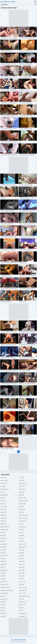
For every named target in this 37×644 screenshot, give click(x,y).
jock (3, 605)
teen (21, 579)
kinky (3, 611)
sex (21, 556)
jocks (3, 608)
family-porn (4, 556)
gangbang (4, 570)
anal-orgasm (5, 489)
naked (21, 506)
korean (3, 616)
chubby (3, 515)
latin (21, 478)
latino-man (23, 483)
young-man (23, 613)
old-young (23, 521)
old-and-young (24, 515)
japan (3, 596)
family (3, 553)
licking (22, 486)
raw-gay (22, 544)
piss (21, 533)
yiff (21, 611)
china (3, 509)
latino (22, 480)
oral (21, 524)
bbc (3, 498)
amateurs (4, 483)
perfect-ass (23, 527)
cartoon (4, 506)
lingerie (22, 489)
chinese (3, 512)
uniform (22, 593)
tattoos (22, 576)
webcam (22, 605)
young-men (23, 616)
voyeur (22, 599)
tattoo (22, 573)
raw (21, 541)
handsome (4, 585)
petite (21, 530)
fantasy (3, 559)
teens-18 (22, 582)
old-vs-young (23, 518)
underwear (23, 590)
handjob (4, 582)
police (21, 538)
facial (3, 550)
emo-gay (4, 538)
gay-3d (3, 576)
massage (22, 504)
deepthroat (4, 530)
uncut (22, 585)
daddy (3, 524)
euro (3, 541)
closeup (3, 518)
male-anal (23, 498)
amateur (4, 480)
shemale (22, 564)
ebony (3, 535)
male (21, 495)
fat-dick (3, 561)
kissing (3, 613)
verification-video (24, 596)
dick (3, 533)
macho (22, 492)
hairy (3, 579)
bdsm (3, 501)
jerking (3, 602)
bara (3, 492)
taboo (22, 570)
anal (3, 486)
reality (22, 550)
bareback (4, 495)
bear (3, 504)
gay (3, 573)
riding (22, 553)
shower (22, 567)
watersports (23, 602)
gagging (4, 564)
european (4, 544)
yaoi (21, 608)
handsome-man (5, 587)
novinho (22, 509)
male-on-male (23, 501)
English (35, 2)
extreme (3, 547)
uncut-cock (23, 587)
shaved (22, 561)
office (21, 512)
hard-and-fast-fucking (7, 590)
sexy (21, 559)
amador (3, 478)
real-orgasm (23, 547)
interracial (4, 593)
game (3, 567)
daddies (3, 521)
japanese (4, 599)
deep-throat (5, 527)
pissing (22, 535)
